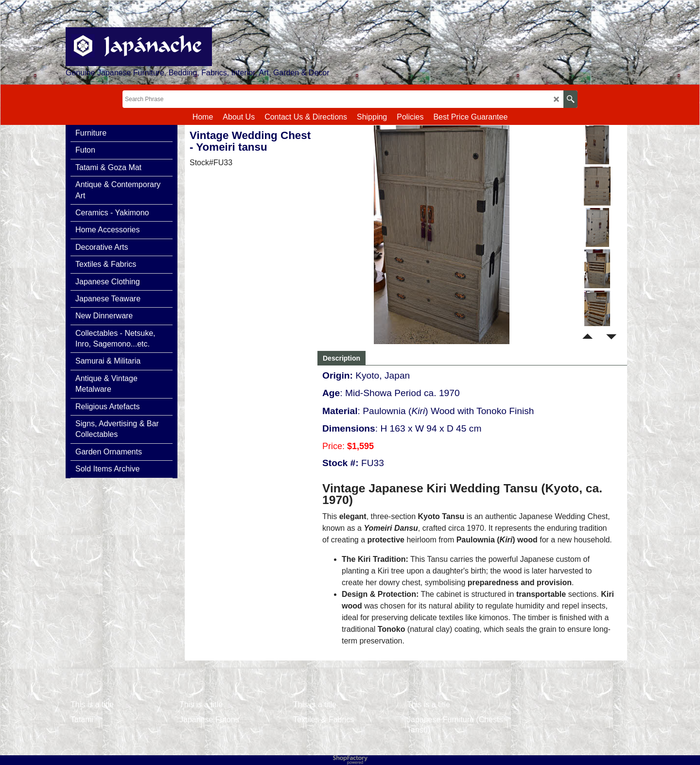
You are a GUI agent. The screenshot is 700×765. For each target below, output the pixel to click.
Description (341, 358)
